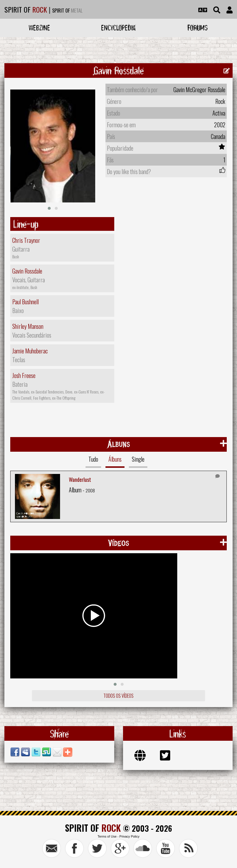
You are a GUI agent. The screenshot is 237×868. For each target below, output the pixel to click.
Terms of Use (107, 836)
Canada (218, 136)
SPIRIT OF (26, 9)
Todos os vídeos (118, 696)
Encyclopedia (118, 28)
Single (138, 459)
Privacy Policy (129, 836)
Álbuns (115, 459)
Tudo (93, 459)
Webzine (39, 28)
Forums (198, 28)
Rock (220, 101)
